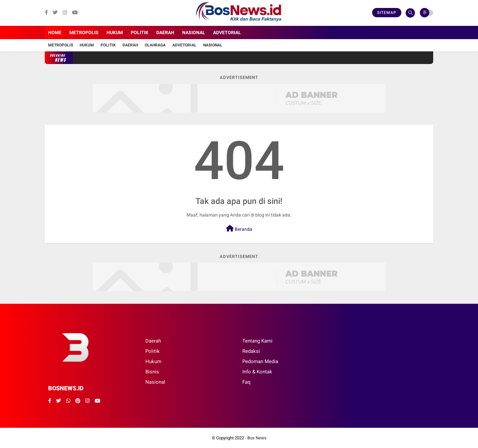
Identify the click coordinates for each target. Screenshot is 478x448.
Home (55, 32)
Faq (246, 382)
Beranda (239, 228)
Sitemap (387, 13)
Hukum (115, 32)
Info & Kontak (257, 372)
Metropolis (84, 32)
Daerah (165, 32)
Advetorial (227, 32)
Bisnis (152, 372)
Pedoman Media (260, 361)
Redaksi (251, 351)
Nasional (194, 32)
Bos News (257, 438)
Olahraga (155, 45)
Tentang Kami (257, 341)
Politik (140, 32)
